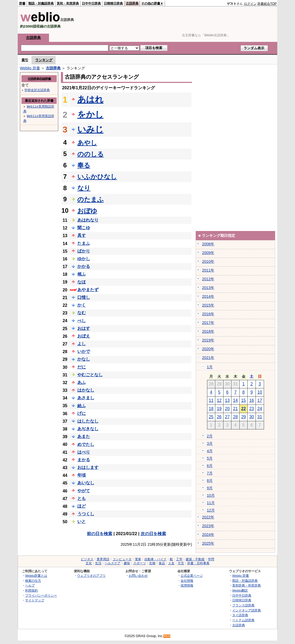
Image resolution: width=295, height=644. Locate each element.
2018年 (208, 331)
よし (82, 344)
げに (82, 413)
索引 (25, 60)
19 (219, 409)
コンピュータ (122, 559)
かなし (84, 359)
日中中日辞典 (91, 3)
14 (235, 400)
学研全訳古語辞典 (37, 90)
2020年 (208, 349)
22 (244, 409)
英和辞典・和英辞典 (247, 585)
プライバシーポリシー (41, 595)
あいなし (86, 483)
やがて (84, 491)
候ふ (82, 274)
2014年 (208, 296)
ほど (82, 506)
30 (252, 417)
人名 (171, 563)
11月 (211, 503)
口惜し (84, 297)
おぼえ (84, 336)
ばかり (84, 251)
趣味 (127, 563)
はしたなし (88, 421)
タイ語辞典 (240, 615)
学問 (211, 559)
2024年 (208, 535)
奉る (84, 165)
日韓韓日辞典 (113, 3)
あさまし (86, 398)
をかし (90, 114)
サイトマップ (35, 600)
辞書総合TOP (267, 4)
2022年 (208, 517)
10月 (211, 495)
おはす (84, 328)
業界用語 (103, 559)
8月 (210, 481)
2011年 (208, 270)
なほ (82, 282)
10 (260, 392)
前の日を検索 (100, 534)
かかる (84, 266)
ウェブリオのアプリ (91, 576)
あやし (87, 143)
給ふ (82, 406)
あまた (84, 436)
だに (82, 367)
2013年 (208, 288)
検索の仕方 (33, 581)
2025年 (208, 543)
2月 (210, 436)
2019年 (208, 340)
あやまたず (88, 290)
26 (219, 417)
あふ (82, 382)
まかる (84, 460)
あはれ (90, 99)
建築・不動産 (195, 559)
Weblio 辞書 (30, 68)
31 (260, 417)
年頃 (82, 475)
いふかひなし (97, 177)
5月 (210, 458)
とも (82, 498)
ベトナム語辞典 (243, 620)
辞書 (22, 3)
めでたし (86, 444)
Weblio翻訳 (240, 590)
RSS (167, 636)
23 (252, 409)
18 (211, 409)
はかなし (86, 390)
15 (244, 400)
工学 (179, 559)
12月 (211, 510)
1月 (210, 367)
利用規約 (32, 590)
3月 (210, 443)
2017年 (208, 323)
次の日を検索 (153, 534)
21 (235, 409)
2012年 (208, 279)
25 (211, 417)
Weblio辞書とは (36, 576)
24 (260, 409)
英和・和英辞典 (68, 3)
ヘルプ (30, 585)
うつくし (86, 514)
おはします (88, 467)
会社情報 (187, 581)
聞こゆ (84, 228)
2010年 (208, 261)
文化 (89, 563)
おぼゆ (87, 211)
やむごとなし (90, 375)
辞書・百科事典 (198, 563)
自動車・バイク (155, 559)
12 (219, 400)
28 (235, 417)
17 (260, 400)
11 (211, 400)
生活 (98, 563)
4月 (210, 451)
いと (82, 521)
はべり (84, 452)
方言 (181, 563)
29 (244, 417)
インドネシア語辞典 (247, 610)
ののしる (91, 154)
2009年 (208, 253)
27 (227, 417)
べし (82, 321)
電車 (138, 559)
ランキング (44, 60)
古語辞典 (132, 3)
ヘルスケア (113, 563)
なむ (82, 313)
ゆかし (84, 259)
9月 (210, 488)
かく (82, 305)
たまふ (84, 243)
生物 (152, 563)
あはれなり (88, 220)
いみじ (90, 129)
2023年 (208, 526)
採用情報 (187, 585)
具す (82, 235)
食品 (162, 563)
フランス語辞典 (243, 605)
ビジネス (87, 559)
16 (252, 400)
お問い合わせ (138, 576)
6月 (210, 466)
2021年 (208, 358)
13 (227, 400)
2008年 (208, 244)
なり (84, 188)
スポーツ (140, 563)
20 (227, 409)
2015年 (208, 305)
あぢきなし (88, 429)
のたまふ (91, 199)
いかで (84, 351)
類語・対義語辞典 (41, 3)
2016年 (208, 314)
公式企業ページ (192, 576)
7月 (210, 473)
